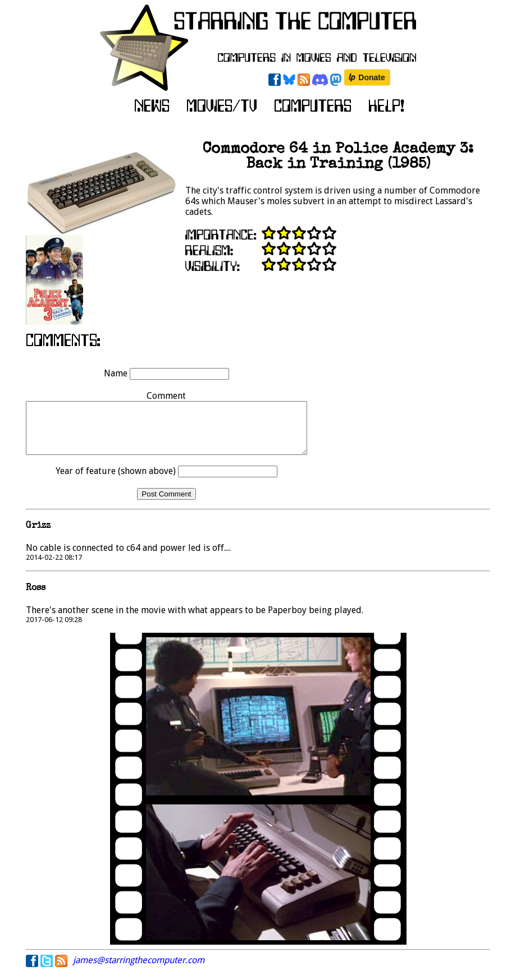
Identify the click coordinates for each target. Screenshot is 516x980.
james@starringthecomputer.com (139, 970)
